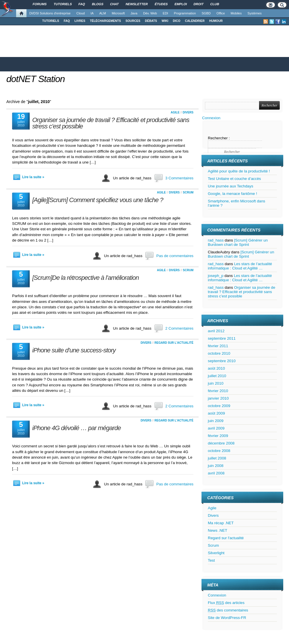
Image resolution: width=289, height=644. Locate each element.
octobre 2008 (219, 451)
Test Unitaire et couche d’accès (234, 179)
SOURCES (133, 21)
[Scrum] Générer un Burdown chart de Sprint (238, 242)
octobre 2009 (219, 406)
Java (134, 13)
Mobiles (236, 13)
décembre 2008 (221, 443)
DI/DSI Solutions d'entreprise (50, 13)
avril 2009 (216, 428)
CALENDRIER (195, 21)
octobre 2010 (219, 353)
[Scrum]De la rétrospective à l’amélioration (85, 278)
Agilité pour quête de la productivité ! (239, 171)
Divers (188, 112)
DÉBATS (151, 21)
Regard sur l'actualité (174, 343)
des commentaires (228, 610)
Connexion (211, 118)
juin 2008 (216, 466)
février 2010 (218, 391)
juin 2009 (216, 421)
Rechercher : (219, 138)
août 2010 (216, 368)
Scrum (188, 192)
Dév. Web (150, 13)
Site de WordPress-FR (227, 618)
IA (92, 13)
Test (211, 560)
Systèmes (255, 13)
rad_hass (216, 240)
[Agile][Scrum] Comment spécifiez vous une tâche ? (98, 200)
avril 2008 (216, 473)
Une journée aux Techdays (231, 186)
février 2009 (218, 436)
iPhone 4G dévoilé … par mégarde (77, 428)
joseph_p (216, 276)
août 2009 (216, 413)
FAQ (67, 21)
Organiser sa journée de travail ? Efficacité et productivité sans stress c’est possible (111, 123)
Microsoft (118, 13)
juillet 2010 (217, 376)
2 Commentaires (179, 328)
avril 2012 (216, 331)
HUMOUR (216, 21)
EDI (165, 13)
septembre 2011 (222, 338)
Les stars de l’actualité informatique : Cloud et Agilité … (240, 266)
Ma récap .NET (221, 523)
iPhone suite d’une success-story (74, 350)
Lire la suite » (33, 177)
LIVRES (80, 21)
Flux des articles (226, 603)
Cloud (80, 13)
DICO (177, 21)
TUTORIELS (51, 21)
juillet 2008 (217, 458)
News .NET (217, 530)
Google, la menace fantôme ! (232, 194)
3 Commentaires (179, 178)
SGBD (206, 13)
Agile (175, 112)
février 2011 (218, 346)
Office (221, 13)
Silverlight (216, 553)
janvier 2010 (218, 398)
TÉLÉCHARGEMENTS (105, 21)
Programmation (185, 13)
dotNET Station (36, 79)
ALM (103, 13)
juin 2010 (216, 383)
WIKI (165, 21)
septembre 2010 (222, 361)
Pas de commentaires (175, 256)
